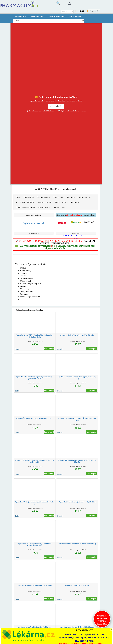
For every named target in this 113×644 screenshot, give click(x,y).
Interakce (23, 273)
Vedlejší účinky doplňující (25, 202)
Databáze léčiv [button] (20, 16)
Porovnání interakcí (37, 16)
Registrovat (94, 11)
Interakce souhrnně (84, 197)
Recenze (23, 286)
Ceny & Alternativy (76, 16)
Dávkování (24, 276)
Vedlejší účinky (29, 197)
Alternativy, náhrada (44, 202)
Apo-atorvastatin (44, 207)
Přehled (19, 197)
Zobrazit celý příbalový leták (31, 284)
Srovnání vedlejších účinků (56, 16)
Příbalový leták (58, 197)
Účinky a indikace (61, 202)
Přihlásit (81, 11)
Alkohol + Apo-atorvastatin (25, 207)
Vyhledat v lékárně (34, 223)
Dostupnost (71, 197)
